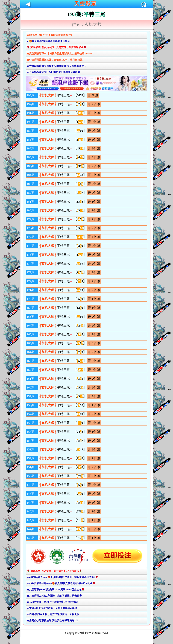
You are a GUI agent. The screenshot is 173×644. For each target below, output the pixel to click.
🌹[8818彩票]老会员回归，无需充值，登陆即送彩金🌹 (56, 47)
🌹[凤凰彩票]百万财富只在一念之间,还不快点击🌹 (54, 571)
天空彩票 (85, 3)
